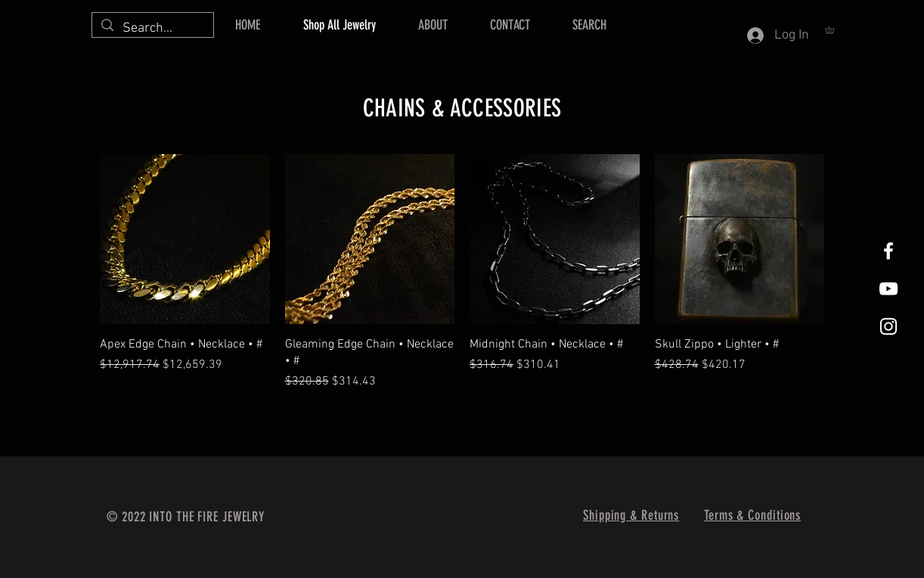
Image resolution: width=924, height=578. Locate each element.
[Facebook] (888, 251)
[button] (833, 29)
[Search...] (152, 28)
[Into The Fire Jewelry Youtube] (888, 289)
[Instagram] (888, 326)
